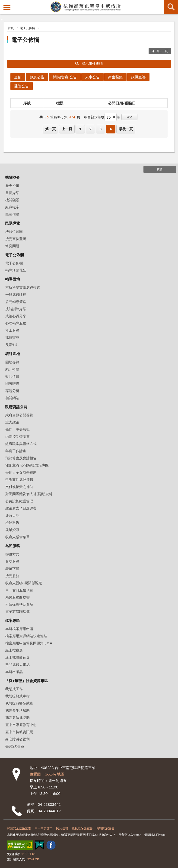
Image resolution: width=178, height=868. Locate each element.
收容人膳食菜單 (17, 537)
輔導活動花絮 (16, 270)
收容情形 (12, 376)
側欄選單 (7, 7)
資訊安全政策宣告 (19, 828)
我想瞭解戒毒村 (17, 696)
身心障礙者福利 (17, 739)
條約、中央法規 (17, 429)
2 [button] (91, 129)
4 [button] (111, 129)
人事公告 (92, 77)
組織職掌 (12, 207)
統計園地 (13, 354)
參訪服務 (12, 561)
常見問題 (12, 246)
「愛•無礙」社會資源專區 (27, 681)
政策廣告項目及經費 (21, 508)
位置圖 (35, 774)
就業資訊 (12, 530)
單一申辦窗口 (44, 828)
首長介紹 (12, 193)
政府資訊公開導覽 (19, 415)
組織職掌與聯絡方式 (21, 444)
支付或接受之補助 (19, 487)
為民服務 (13, 546)
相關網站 (12, 398)
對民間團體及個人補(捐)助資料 (29, 494)
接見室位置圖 (16, 239)
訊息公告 (37, 77)
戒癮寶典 (12, 337)
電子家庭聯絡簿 (17, 612)
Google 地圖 (54, 774)
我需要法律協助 (17, 717)
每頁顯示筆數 (94, 117)
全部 (18, 77)
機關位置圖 (14, 232)
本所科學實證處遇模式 (23, 287)
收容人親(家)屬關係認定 (24, 583)
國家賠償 (12, 383)
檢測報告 (12, 522)
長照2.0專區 (15, 746)
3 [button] (100, 129)
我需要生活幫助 (17, 710)
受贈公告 (22, 86)
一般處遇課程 (16, 294)
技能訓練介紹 (16, 309)
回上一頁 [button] (162, 51)
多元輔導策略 (16, 302)
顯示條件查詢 (89, 63)
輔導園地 (13, 279)
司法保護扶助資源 (19, 604)
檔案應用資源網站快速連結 (26, 636)
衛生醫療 (115, 77)
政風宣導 (138, 77)
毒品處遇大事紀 (17, 664)
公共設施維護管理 (19, 501)
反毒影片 (12, 345)
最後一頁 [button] (126, 129)
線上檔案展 (14, 650)
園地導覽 (12, 362)
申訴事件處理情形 (19, 479)
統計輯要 (12, 369)
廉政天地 (12, 515)
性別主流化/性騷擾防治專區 (27, 465)
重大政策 (12, 422)
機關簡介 (13, 177)
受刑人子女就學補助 (21, 472)
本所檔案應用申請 (19, 629)
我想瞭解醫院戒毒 (19, 703)
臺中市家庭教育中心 (21, 725)
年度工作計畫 (16, 451)
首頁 (11, 28)
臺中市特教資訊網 (19, 732)
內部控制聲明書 (17, 436)
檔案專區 (13, 620)
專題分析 (12, 391)
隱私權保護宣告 (82, 828)
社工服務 (12, 330)
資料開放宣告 (105, 828)
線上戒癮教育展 (17, 657)
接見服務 (12, 576)
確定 (129, 117)
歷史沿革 (12, 185)
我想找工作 (14, 689)
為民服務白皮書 (17, 597)
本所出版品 (14, 672)
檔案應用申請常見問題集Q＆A (29, 643)
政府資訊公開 (16, 407)
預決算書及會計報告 (21, 458)
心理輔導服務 (16, 323)
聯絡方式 (12, 554)
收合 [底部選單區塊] (160, 169)
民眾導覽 (13, 223)
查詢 (171, 7)
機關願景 (12, 200)
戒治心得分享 (16, 316)
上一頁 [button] (67, 129)
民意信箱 (12, 214)
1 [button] (80, 129)
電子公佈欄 (27, 28)
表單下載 (12, 568)
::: (4, 3)
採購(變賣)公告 (65, 77)
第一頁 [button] (50, 129)
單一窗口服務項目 (19, 590)
